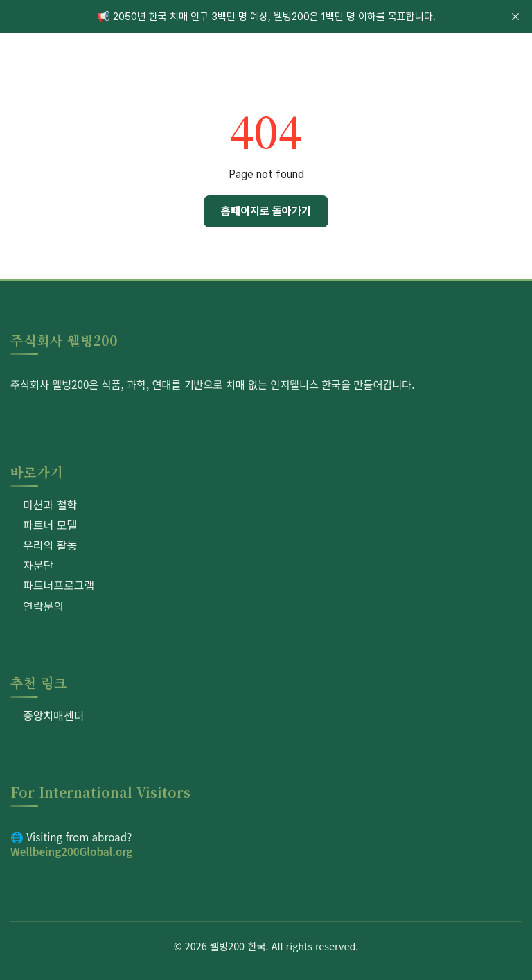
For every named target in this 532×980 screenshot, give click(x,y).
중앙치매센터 (53, 715)
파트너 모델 (50, 525)
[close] (515, 17)
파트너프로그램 (59, 585)
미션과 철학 (50, 505)
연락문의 (43, 606)
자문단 (38, 565)
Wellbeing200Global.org (72, 851)
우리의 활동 (50, 545)
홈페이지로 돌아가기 (266, 211)
